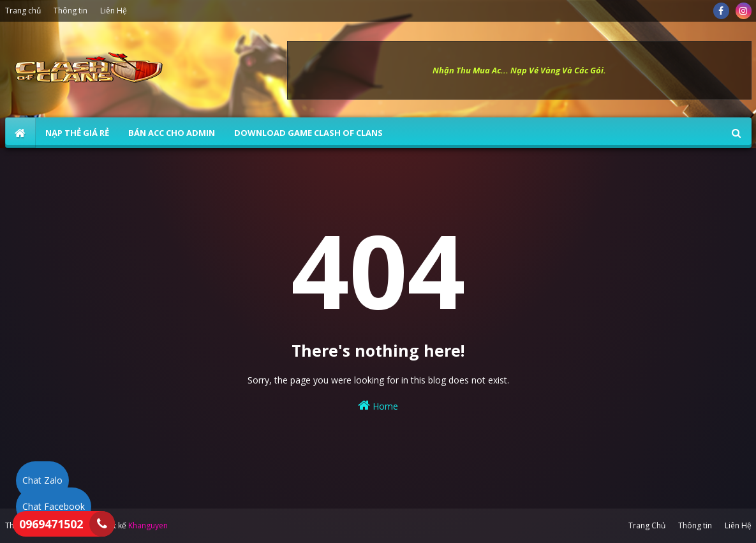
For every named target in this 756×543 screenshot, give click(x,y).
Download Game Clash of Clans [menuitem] (308, 133)
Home (378, 405)
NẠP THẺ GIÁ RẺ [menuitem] (77, 133)
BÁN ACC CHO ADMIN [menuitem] (172, 133)
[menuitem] (20, 133)
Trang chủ (23, 11)
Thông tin (70, 11)
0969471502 (51, 524)
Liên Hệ (114, 11)
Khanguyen (148, 525)
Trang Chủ (647, 525)
